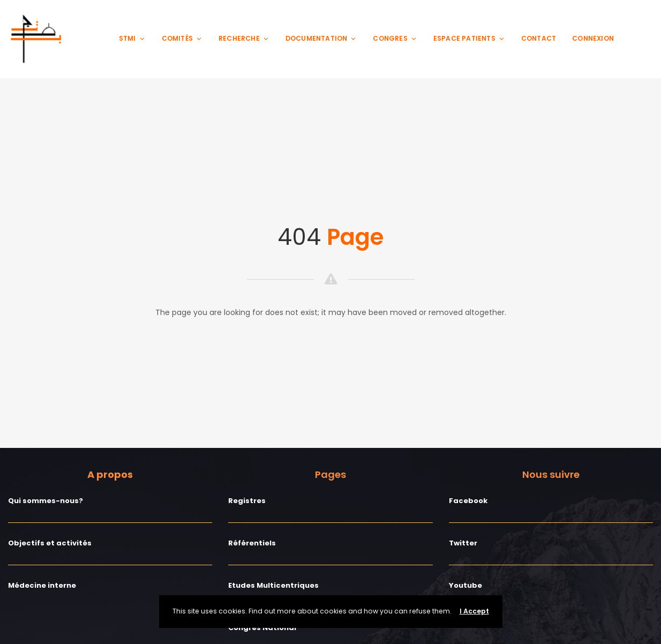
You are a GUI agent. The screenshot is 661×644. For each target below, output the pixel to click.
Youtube (465, 585)
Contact (539, 38)
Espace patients (469, 38)
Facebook (468, 501)
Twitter (463, 543)
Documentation (321, 38)
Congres (395, 38)
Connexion (593, 38)
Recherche (244, 38)
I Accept (474, 611)
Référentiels (252, 543)
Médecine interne (42, 585)
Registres (247, 501)
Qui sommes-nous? (46, 501)
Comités (182, 38)
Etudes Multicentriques (273, 585)
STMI (132, 38)
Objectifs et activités (50, 543)
